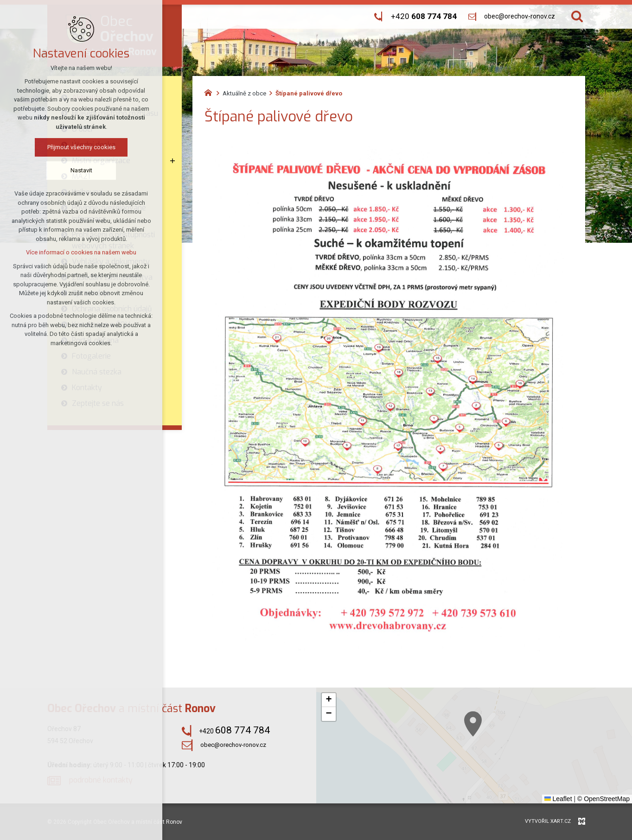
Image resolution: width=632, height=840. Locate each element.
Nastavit (74, 170)
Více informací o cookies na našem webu (74, 252)
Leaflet (558, 799)
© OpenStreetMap (603, 799)
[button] (504, 744)
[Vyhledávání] (577, 16)
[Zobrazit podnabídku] (172, 161)
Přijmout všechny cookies (74, 147)
